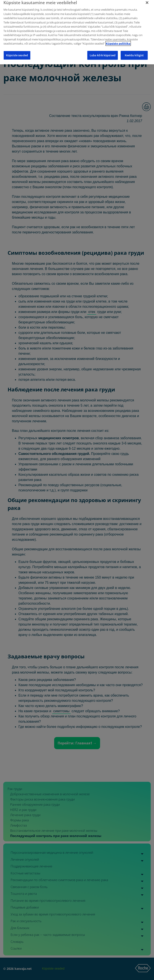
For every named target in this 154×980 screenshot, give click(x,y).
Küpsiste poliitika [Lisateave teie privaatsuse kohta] (118, 40)
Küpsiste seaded (17, 52)
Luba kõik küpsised (103, 52)
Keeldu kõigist (134, 52)
